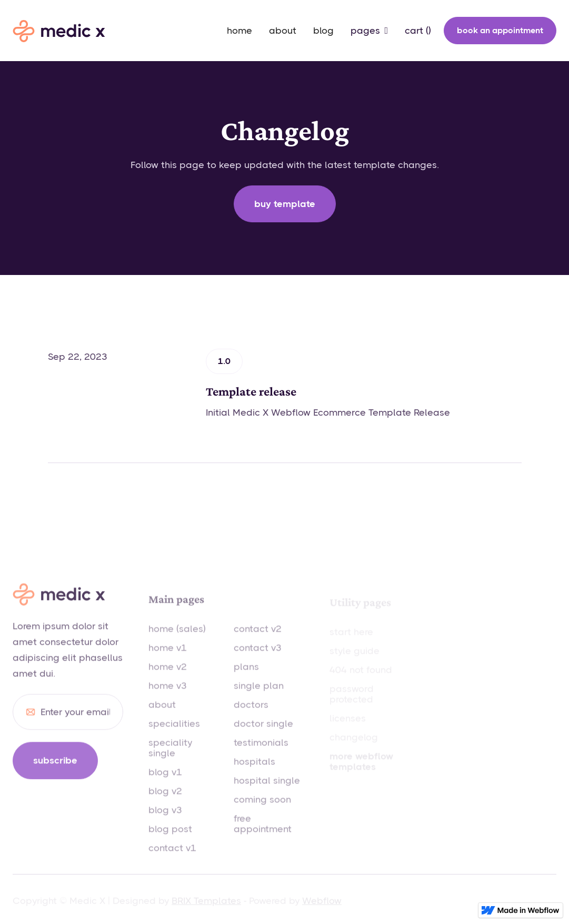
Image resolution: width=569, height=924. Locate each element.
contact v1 (172, 859)
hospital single (267, 791)
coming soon (262, 810)
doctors (251, 715)
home (239, 31)
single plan (259, 696)
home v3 (168, 696)
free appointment (263, 834)
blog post (170, 840)
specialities (174, 734)
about (283, 31)
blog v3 (165, 821)
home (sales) (177, 640)
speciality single (170, 759)
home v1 (168, 658)
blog (323, 31)
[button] (369, 31)
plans (246, 677)
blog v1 (165, 783)
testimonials (261, 753)
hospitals (254, 772)
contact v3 (258, 658)
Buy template (285, 204)
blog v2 (165, 802)
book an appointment (500, 30)
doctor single (263, 734)
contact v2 (258, 640)
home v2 (168, 677)
